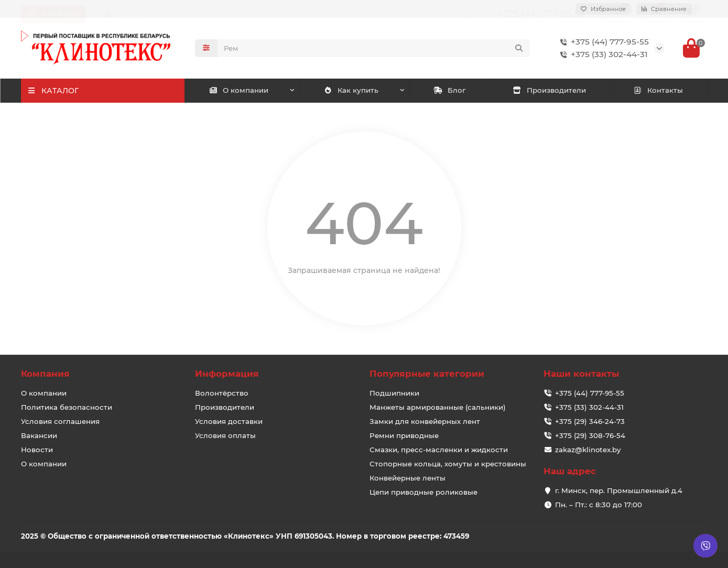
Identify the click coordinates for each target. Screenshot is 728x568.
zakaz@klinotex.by (588, 450)
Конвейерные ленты (408, 478)
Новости (37, 450)
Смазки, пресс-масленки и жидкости (439, 450)
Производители (549, 91)
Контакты (659, 91)
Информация (227, 374)
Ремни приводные (404, 435)
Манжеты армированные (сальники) (438, 407)
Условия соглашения (60, 421)
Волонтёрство (222, 393)
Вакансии (39, 435)
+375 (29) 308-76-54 (590, 435)
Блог (449, 91)
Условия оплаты (225, 435)
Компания (45, 374)
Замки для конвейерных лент (425, 421)
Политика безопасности (67, 407)
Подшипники (394, 393)
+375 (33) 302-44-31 (602, 55)
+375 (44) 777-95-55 (602, 42)
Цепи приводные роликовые (423, 492)
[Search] (374, 49)
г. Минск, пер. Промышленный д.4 (619, 490)
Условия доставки (229, 421)
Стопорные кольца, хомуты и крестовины (448, 464)
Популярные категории (427, 374)
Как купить (351, 91)
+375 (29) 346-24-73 (590, 421)
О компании (238, 91)
